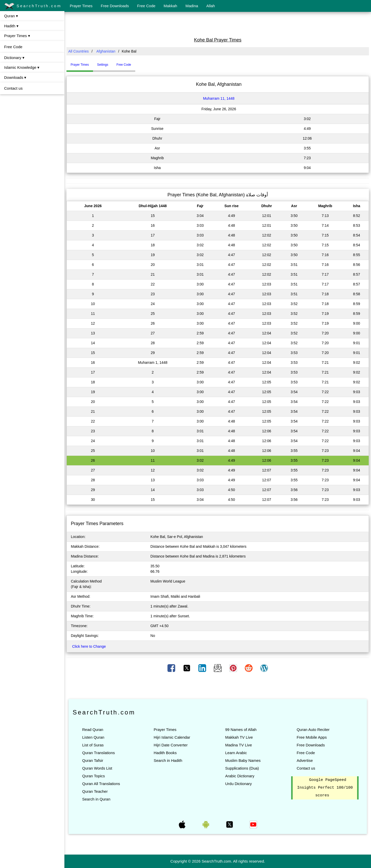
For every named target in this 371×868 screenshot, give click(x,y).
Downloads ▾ (15, 77)
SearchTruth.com (33, 6)
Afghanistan (106, 51)
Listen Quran (93, 737)
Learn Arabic (236, 753)
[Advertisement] (218, 24)
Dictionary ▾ (14, 58)
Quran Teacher (95, 791)
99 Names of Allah (241, 730)
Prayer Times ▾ (17, 36)
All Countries (78, 51)
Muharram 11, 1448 (219, 98)
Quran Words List (97, 768)
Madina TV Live (239, 745)
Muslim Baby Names (243, 760)
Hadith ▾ (11, 26)
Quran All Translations (101, 784)
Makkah (170, 6)
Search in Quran (96, 799)
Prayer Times (81, 6)
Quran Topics (94, 776)
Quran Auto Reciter (313, 730)
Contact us (13, 88)
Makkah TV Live (239, 737)
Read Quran (93, 730)
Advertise (305, 760)
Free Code (146, 6)
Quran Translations (99, 753)
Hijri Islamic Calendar (172, 737)
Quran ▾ (11, 16)
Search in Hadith (168, 760)
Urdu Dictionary (238, 784)
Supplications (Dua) (242, 768)
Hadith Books (165, 753)
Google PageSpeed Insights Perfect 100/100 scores (325, 788)
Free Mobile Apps (312, 737)
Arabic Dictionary (240, 776)
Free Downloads (115, 6)
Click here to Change (89, 646)
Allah (211, 6)
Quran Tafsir (93, 760)
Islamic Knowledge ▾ (22, 67)
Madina (192, 6)
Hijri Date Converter (171, 745)
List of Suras (93, 745)
